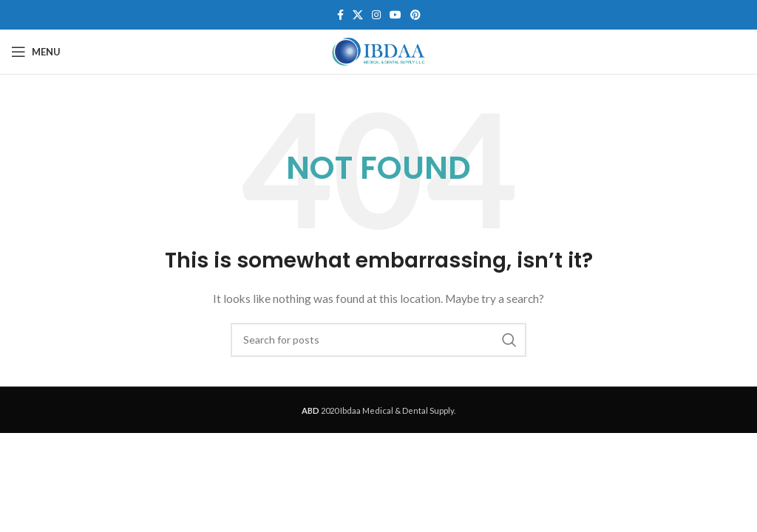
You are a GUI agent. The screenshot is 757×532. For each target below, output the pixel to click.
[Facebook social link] (340, 15)
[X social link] (358, 15)
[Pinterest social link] (415, 15)
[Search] (378, 340)
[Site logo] (378, 51)
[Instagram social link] (376, 15)
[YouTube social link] (396, 15)
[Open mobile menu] (36, 52)
